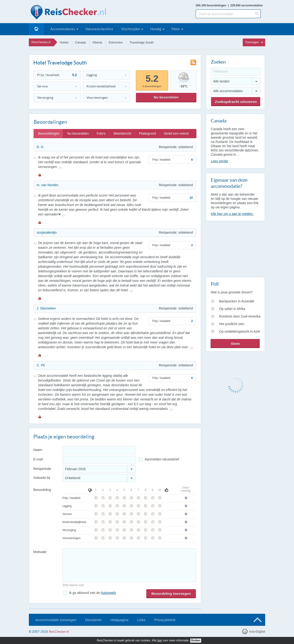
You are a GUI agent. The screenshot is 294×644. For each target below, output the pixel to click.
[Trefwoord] (236, 72)
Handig (156, 29)
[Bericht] (129, 565)
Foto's (101, 133)
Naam (38, 450)
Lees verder (220, 161)
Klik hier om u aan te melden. (232, 214)
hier (160, 640)
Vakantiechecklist (99, 29)
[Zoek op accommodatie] (225, 14)
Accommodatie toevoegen (56, 620)
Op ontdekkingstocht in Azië (240, 331)
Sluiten (196, 640)
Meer (176, 29)
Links (141, 620)
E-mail (38, 459)
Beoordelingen (49, 133)
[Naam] (99, 450)
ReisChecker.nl (41, 42)
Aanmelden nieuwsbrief (162, 459)
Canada (81, 42)
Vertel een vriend (176, 133)
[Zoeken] (258, 14)
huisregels (108, 593)
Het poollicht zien (232, 324)
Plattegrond (147, 133)
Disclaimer (93, 620)
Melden (39, 175)
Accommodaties (63, 29)
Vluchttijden (131, 29)
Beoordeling (42, 490)
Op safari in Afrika (232, 309)
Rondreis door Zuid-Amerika (240, 316)
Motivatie (40, 552)
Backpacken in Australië (237, 301)
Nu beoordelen (166, 97)
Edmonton (116, 42)
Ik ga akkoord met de (92, 593)
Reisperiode (42, 469)
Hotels (64, 42)
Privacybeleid (165, 620)
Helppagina (119, 620)
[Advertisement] (235, 248)
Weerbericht (122, 133)
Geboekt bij (42, 478)
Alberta (97, 42)
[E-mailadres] (99, 460)
